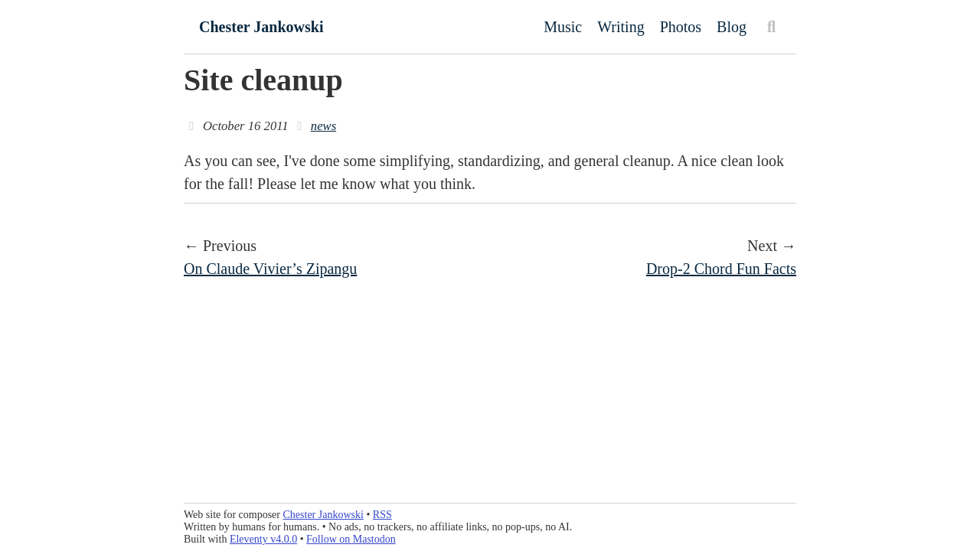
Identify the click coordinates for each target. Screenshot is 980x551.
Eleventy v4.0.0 (263, 539)
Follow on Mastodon (351, 539)
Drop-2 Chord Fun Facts (721, 269)
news (323, 126)
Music (563, 27)
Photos (681, 27)
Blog (732, 27)
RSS (382, 515)
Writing (621, 27)
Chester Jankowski (261, 27)
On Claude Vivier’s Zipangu (270, 269)
